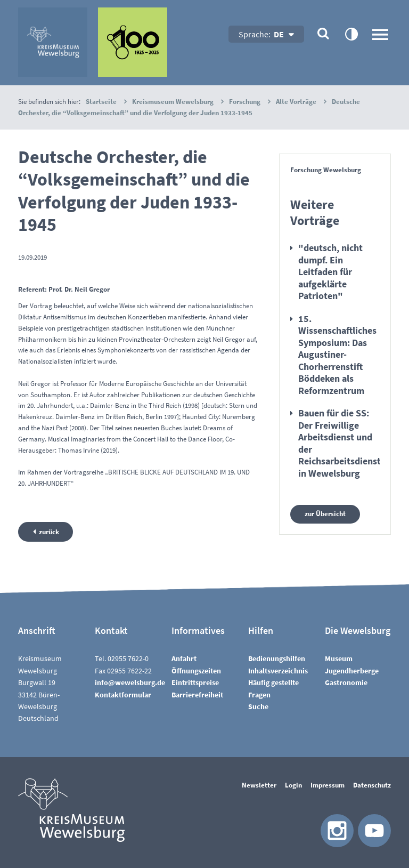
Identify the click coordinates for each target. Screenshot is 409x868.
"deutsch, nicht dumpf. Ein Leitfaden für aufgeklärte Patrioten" (330, 272)
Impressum (328, 785)
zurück (49, 532)
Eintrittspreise (195, 682)
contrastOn (351, 34)
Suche (258, 706)
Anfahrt (184, 658)
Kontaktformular (123, 694)
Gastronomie (346, 682)
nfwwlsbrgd (130, 682)
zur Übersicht (325, 514)
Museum (339, 658)
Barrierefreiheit (197, 694)
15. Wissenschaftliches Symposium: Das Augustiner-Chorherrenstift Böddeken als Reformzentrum (337, 355)
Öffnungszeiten (196, 671)
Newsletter (259, 785)
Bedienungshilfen (277, 658)
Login (293, 785)
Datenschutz (372, 785)
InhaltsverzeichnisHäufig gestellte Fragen (278, 683)
